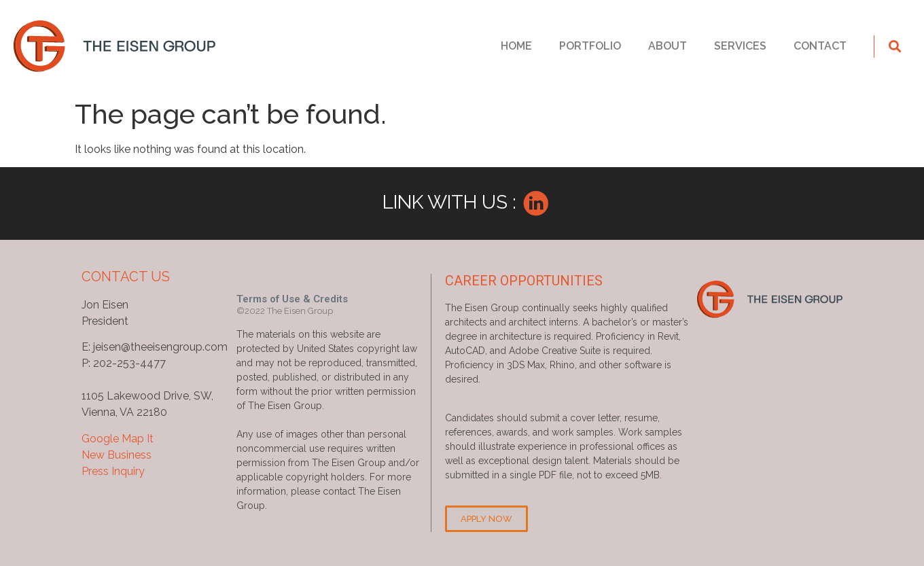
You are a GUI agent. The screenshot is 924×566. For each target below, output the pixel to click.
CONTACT (820, 46)
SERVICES (740, 46)
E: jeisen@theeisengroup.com (155, 347)
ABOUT (668, 46)
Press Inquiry (113, 471)
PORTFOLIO (590, 46)
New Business (117, 455)
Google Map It (118, 439)
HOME (516, 46)
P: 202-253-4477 (124, 363)
